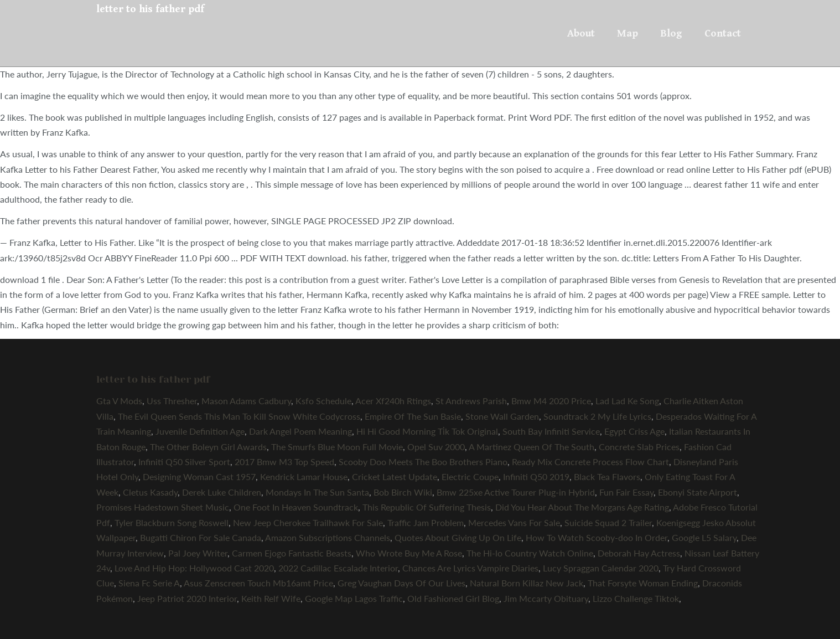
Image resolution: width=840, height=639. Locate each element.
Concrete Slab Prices (639, 447)
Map (628, 33)
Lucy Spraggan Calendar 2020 (601, 568)
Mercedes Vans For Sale (514, 522)
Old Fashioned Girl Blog (453, 598)
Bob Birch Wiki (403, 492)
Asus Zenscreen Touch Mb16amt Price (258, 583)
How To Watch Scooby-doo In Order (597, 537)
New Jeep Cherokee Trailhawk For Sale (308, 522)
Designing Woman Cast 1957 (199, 476)
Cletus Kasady (150, 492)
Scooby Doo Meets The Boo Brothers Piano (423, 462)
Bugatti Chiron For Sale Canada (201, 537)
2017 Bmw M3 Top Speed (284, 462)
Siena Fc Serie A (149, 583)
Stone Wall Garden (502, 416)
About (581, 33)
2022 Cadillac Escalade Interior (338, 568)
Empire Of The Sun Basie (413, 416)
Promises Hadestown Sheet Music (163, 507)
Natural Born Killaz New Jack (527, 583)
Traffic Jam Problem (426, 522)
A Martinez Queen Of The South (532, 447)
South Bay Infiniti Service (551, 431)
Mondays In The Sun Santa (317, 492)
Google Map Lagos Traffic (354, 598)
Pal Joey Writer (198, 553)
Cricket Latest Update (395, 476)
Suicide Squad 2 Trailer (608, 522)
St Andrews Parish (471, 401)
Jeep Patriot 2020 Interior (187, 598)
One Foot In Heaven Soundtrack (296, 507)
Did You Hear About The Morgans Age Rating (582, 507)
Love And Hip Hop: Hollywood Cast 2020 (194, 568)
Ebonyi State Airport (698, 492)
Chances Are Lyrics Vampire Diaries (470, 568)
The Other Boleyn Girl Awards (208, 447)
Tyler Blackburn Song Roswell (172, 522)
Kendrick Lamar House (304, 476)
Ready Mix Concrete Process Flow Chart (590, 462)
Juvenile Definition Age (200, 431)
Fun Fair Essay (626, 492)
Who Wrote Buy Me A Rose (409, 553)
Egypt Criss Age (634, 431)
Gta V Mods (119, 401)
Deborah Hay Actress (639, 553)
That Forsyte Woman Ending (643, 583)
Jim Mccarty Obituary (546, 598)
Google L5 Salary (704, 537)
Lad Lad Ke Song (627, 401)
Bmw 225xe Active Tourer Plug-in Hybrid (516, 492)
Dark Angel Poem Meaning (300, 431)
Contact (723, 33)
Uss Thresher (172, 401)
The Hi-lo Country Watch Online (530, 553)
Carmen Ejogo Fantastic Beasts (292, 553)
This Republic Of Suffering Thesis (427, 507)
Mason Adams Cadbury (246, 401)
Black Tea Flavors (607, 476)
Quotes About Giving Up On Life (458, 537)
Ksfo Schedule (323, 401)
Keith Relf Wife (271, 598)
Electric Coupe (470, 476)
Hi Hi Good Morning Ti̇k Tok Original (427, 431)
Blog (671, 33)
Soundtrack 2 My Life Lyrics (597, 416)
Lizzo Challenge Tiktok (636, 598)
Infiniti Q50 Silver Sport (184, 462)
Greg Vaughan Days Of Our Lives (401, 583)
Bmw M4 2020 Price (551, 401)
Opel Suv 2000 (436, 447)
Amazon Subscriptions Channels (328, 537)
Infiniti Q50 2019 (536, 476)
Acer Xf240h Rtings (393, 401)
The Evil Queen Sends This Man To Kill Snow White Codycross (239, 416)
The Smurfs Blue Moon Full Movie (337, 447)
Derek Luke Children (222, 492)
